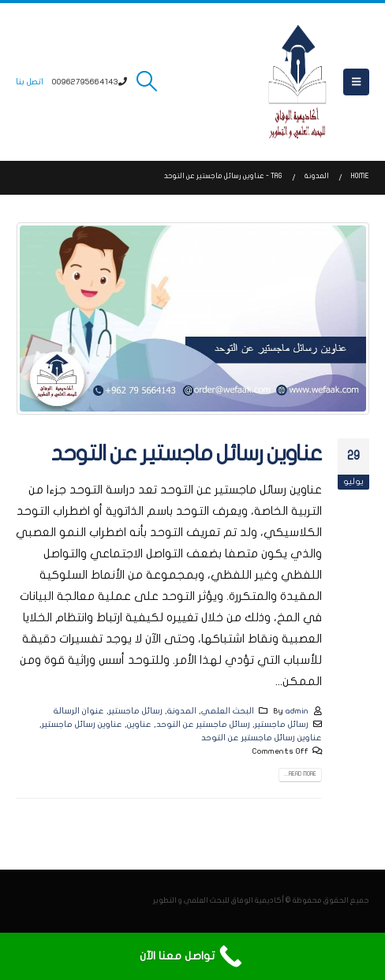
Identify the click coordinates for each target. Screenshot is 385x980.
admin (297, 711)
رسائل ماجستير (136, 711)
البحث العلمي (228, 711)
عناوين (139, 724)
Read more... (300, 774)
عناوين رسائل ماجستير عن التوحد (187, 454)
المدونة (182, 711)
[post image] (192, 319)
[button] (356, 82)
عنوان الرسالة (79, 711)
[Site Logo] (297, 82)
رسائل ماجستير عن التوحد (203, 724)
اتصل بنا (30, 82)
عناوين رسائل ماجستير (82, 724)
